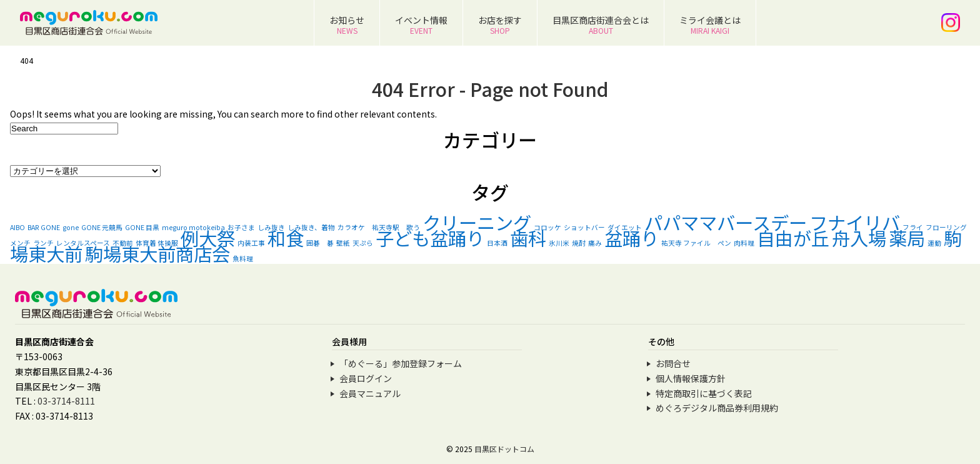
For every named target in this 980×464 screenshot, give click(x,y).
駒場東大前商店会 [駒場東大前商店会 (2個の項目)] (157, 253)
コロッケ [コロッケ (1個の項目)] (547, 227)
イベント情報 (421, 25)
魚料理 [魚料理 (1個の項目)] (243, 259)
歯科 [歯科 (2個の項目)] (528, 238)
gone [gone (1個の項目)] (71, 227)
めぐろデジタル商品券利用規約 (717, 408)
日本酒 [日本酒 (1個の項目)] (497, 243)
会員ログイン (366, 378)
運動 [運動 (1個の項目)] (934, 243)
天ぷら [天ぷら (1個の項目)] (363, 243)
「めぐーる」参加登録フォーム (401, 363)
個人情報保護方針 (691, 378)
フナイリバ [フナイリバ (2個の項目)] (855, 222)
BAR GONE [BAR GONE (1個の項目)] (44, 227)
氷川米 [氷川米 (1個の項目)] (559, 243)
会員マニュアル (370, 393)
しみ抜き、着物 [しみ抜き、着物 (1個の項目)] (311, 227)
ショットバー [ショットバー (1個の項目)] (584, 227)
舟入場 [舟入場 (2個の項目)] (859, 238)
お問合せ (673, 363)
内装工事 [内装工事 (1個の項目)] (251, 243)
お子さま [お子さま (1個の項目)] (241, 227)
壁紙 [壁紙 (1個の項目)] (343, 243)
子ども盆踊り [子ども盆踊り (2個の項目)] (430, 238)
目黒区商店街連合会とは (601, 25)
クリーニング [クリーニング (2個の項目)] (477, 222)
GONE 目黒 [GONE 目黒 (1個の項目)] (142, 227)
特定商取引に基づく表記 (704, 393)
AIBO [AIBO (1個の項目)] (17, 227)
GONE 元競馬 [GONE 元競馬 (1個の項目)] (102, 227)
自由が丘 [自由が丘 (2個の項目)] (793, 238)
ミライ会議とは (710, 25)
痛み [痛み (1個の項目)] (595, 243)
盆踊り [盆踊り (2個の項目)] (632, 238)
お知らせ (347, 25)
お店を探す (500, 25)
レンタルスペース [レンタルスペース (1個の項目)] (83, 243)
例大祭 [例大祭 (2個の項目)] (208, 238)
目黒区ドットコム (504, 449)
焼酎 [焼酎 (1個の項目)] (579, 243)
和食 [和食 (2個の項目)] (286, 238)
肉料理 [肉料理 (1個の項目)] (744, 243)
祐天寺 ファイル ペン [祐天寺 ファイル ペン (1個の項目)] (696, 243)
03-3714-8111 (66, 401)
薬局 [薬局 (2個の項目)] (907, 238)
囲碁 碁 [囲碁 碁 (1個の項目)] (320, 243)
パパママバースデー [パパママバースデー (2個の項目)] (726, 222)
